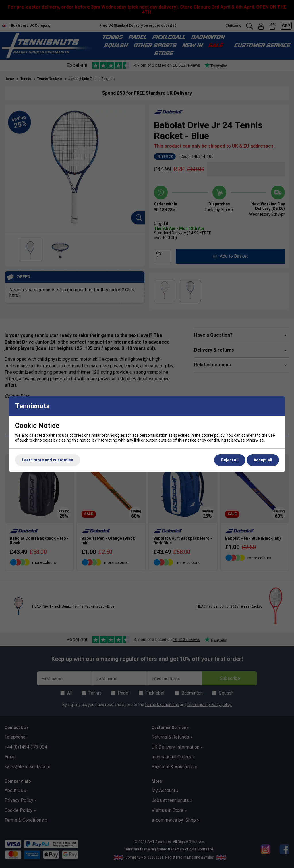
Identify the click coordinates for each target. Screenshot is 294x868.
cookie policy (213, 435)
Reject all (230, 460)
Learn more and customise (48, 460)
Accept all (263, 460)
